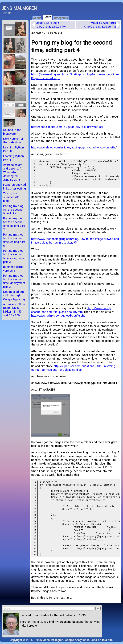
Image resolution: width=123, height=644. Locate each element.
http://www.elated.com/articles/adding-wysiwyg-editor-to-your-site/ (74, 147)
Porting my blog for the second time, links (13, 210)
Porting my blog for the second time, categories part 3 (14, 256)
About (37, 18)
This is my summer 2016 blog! (12, 197)
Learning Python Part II (14, 158)
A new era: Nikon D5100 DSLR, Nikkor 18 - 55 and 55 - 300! (14, 310)
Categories (61, 18)
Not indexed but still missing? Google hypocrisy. (14, 295)
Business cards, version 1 (14, 269)
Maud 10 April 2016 (100, 25)
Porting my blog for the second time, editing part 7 (14, 224)
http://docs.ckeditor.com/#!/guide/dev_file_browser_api (67, 127)
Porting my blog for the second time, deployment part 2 (14, 281)
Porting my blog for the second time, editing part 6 (14, 240)
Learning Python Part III (14, 149)
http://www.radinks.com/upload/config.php (58, 316)
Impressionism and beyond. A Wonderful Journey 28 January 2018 (13, 172)
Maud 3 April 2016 (51, 25)
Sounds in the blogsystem (12, 132)
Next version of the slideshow (13, 140)
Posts (47, 17)
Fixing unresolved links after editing (14, 186)
